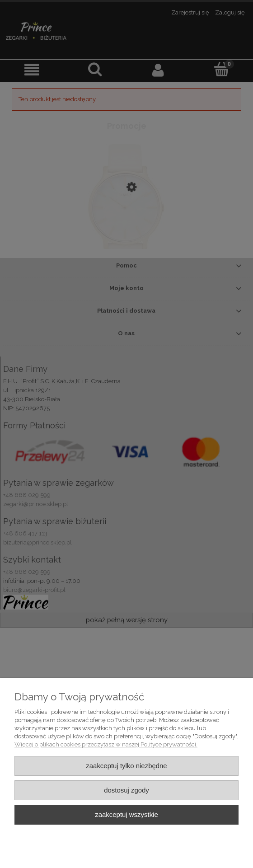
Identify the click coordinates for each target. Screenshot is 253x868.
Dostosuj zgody (126, 790)
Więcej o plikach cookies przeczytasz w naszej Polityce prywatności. (106, 744)
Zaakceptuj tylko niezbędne (126, 766)
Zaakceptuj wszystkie (126, 814)
